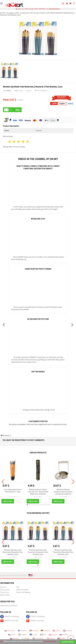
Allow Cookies (68, 640)
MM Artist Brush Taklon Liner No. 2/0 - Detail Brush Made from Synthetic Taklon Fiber (38, 492)
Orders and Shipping (23, 593)
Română (34, 631)
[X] (1, 640)
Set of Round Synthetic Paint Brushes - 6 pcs (13, 491)
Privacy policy (5, 590)
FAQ (18, 587)
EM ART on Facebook (10, 617)
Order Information (23, 590)
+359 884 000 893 (53, 9)
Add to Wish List (41, 91)
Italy (43, 635)
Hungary (22, 635)
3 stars (19, 142)
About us (3, 587)
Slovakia (64, 635)
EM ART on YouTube (9, 621)
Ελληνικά (22, 631)
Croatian (67, 631)
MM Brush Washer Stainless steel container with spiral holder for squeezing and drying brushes (63, 492)
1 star (10, 142)
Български (10, 631)
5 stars (28, 142)
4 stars (23, 142)
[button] (26, 505)
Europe (33, 635)
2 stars (14, 142)
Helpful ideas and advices (9, 606)
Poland (53, 635)
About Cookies (5, 595)
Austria (56, 631)
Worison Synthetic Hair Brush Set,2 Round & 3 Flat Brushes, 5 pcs (13, 552)
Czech (12, 635)
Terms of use (5, 593)
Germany (45, 631)
